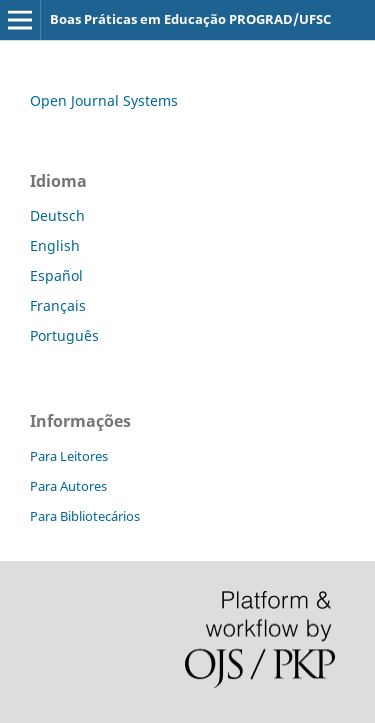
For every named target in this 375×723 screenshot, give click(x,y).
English (55, 245)
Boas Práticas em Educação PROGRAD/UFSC (190, 19)
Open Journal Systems (104, 100)
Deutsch (57, 215)
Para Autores (68, 486)
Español (56, 275)
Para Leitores (69, 456)
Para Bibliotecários (85, 516)
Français (58, 305)
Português (64, 335)
